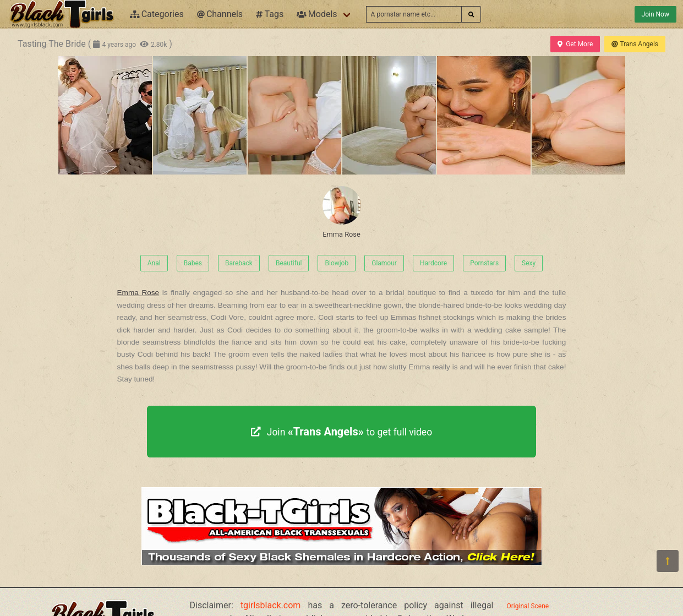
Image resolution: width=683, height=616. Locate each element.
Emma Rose (342, 212)
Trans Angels (635, 44)
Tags (270, 14)
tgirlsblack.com (271, 605)
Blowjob (337, 263)
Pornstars (484, 263)
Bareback (239, 263)
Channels (220, 14)
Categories (157, 14)
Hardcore (433, 263)
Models (317, 14)
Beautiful (289, 263)
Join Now (655, 14)
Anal (154, 263)
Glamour (384, 263)
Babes (193, 263)
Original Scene (528, 606)
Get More (575, 44)
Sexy (529, 263)
